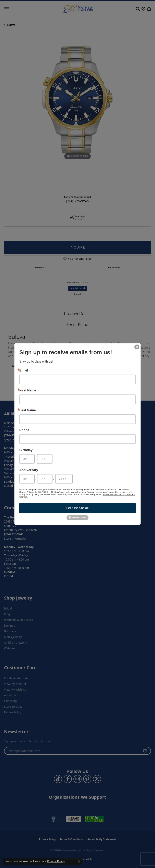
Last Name (28, 410)
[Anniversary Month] (27, 479)
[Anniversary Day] (45, 479)
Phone (24, 430)
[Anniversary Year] (64, 479)
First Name (28, 390)
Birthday (26, 450)
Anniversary (29, 470)
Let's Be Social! (77, 508)
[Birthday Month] (27, 459)
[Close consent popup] (79, 861)
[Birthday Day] (45, 459)
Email (24, 370)
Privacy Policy (56, 861)
